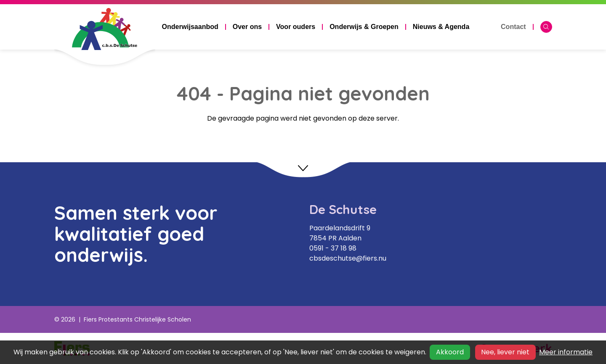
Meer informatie (566, 352)
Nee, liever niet (505, 352)
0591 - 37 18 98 (333, 248)
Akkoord (450, 352)
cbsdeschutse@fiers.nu (348, 258)
